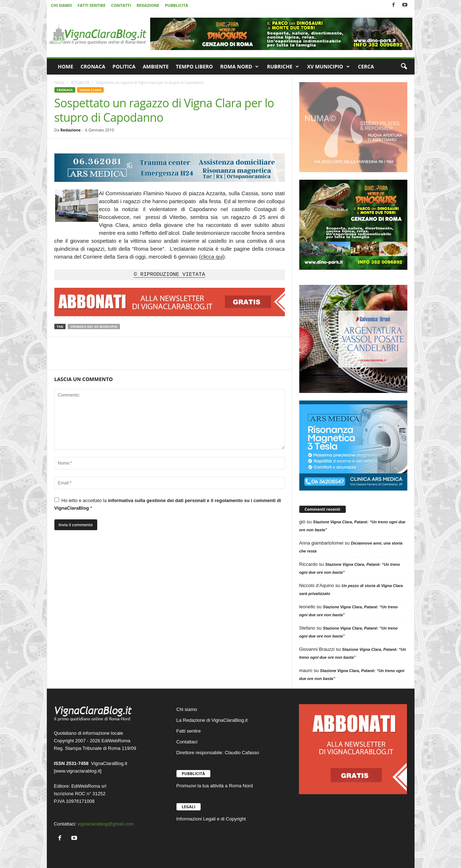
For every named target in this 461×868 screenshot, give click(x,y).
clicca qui (212, 257)
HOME (66, 66)
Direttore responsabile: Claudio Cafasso (218, 753)
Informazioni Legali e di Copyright (211, 819)
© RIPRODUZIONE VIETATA (169, 275)
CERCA (366, 66)
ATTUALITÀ (80, 82)
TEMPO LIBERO (194, 66)
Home (59, 82)
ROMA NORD (239, 67)
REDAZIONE (148, 5)
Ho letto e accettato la (168, 504)
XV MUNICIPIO (328, 67)
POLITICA (124, 66)
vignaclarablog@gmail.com (106, 824)
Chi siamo (187, 709)
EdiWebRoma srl (89, 786)
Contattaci (187, 742)
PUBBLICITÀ (176, 5)
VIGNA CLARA (90, 90)
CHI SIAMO (62, 5)
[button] (404, 67)
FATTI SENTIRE (91, 5)
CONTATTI (121, 5)
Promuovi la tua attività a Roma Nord (215, 786)
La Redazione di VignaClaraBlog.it (212, 720)
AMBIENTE (156, 66)
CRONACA (93, 66)
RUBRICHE (283, 67)
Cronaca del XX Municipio (94, 326)
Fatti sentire (189, 731)
